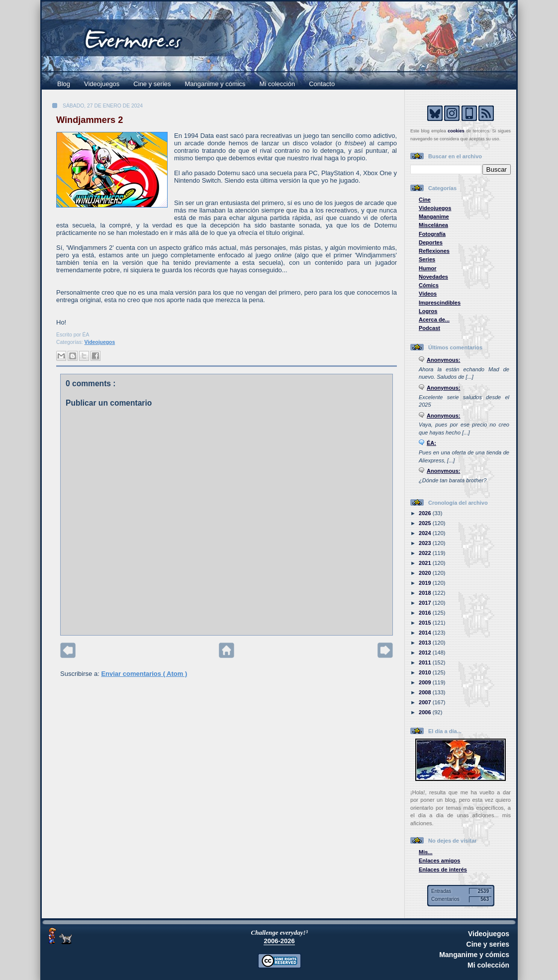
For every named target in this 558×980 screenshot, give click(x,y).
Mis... (426, 852)
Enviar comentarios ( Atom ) (144, 674)
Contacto (322, 84)
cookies (456, 131)
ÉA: (431, 443)
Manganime (434, 217)
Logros (428, 311)
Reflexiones (434, 251)
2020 (426, 573)
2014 (426, 633)
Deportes (431, 242)
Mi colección (278, 84)
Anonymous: (444, 360)
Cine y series (152, 84)
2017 (426, 603)
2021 (426, 563)
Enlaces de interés (443, 870)
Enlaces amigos (440, 861)
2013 (426, 643)
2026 (426, 513)
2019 (426, 583)
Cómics (429, 285)
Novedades (433, 277)
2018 (426, 593)
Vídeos (428, 294)
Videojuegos (102, 84)
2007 (426, 702)
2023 (426, 543)
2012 (426, 653)
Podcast (429, 328)
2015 (426, 623)
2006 (426, 712)
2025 (426, 523)
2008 (426, 692)
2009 (426, 682)
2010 (426, 672)
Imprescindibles (440, 303)
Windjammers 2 (90, 120)
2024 (426, 533)
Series (427, 259)
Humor (428, 268)
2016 (426, 613)
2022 (426, 553)
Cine (425, 200)
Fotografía (432, 234)
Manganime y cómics (215, 84)
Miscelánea (433, 225)
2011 (426, 662)
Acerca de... (434, 320)
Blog (64, 84)
